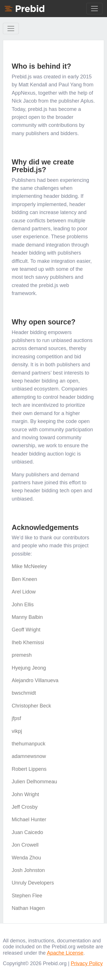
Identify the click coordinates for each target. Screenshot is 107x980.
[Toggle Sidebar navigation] (11, 29)
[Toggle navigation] (94, 9)
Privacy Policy (87, 963)
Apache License (65, 953)
